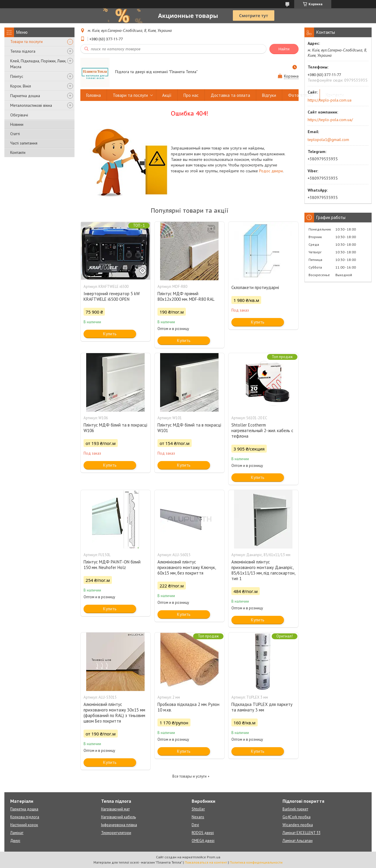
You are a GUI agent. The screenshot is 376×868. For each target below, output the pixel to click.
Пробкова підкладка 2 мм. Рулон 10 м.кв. (188, 707)
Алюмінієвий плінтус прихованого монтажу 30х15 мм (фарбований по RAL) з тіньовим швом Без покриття (114, 713)
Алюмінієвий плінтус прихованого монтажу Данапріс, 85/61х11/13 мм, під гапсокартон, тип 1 (263, 570)
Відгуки (269, 95)
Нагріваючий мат (115, 809)
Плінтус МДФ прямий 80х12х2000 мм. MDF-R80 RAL (186, 296)
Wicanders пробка (298, 825)
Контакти (18, 152)
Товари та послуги (26, 42)
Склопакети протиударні (255, 287)
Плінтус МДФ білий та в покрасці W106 (115, 428)
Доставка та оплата (230, 95)
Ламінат (17, 833)
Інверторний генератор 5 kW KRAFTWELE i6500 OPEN (112, 296)
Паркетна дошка (25, 96)
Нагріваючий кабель (118, 817)
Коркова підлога (25, 817)
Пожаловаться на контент (206, 862)
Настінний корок (24, 825)
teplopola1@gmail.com (328, 140)
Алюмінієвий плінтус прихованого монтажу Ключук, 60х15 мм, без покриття (187, 567)
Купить (110, 334)
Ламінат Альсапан (298, 841)
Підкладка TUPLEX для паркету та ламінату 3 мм (262, 707)
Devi (195, 825)
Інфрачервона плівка (119, 825)
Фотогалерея (301, 95)
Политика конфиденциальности (256, 862)
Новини (17, 124)
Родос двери (271, 171)
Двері (15, 841)
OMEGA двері (203, 841)
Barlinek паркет (295, 809)
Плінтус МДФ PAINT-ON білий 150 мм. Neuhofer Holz (112, 565)
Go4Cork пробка (297, 817)
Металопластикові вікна (31, 105)
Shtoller (198, 809)
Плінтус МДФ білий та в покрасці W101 (189, 428)
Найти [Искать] (284, 49)
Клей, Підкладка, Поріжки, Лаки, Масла (38, 64)
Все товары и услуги (189, 776)
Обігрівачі (19, 115)
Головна (93, 95)
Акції (167, 95)
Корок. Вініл (21, 86)
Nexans (198, 817)
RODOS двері (203, 833)
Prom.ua (214, 857)
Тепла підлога (23, 51)
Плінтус (17, 76)
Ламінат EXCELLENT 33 (302, 833)
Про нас (191, 95)
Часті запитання (24, 143)
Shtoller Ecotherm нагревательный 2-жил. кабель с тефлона (262, 430)
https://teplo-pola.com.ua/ (330, 120)
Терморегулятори (116, 833)
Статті (15, 134)
